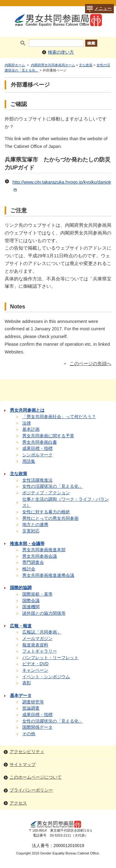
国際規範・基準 (37, 594)
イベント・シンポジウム (46, 677)
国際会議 (31, 601)
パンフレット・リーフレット (50, 658)
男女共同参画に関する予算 (48, 436)
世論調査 (31, 708)
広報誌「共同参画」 (42, 632)
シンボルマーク (37, 455)
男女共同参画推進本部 (44, 550)
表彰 (27, 683)
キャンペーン (35, 670)
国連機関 (31, 607)
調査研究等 (33, 702)
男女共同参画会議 (40, 556)
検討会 (29, 569)
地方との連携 (35, 525)
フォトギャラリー (40, 651)
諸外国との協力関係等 (44, 613)
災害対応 (31, 531)
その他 (29, 734)
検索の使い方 (61, 52)
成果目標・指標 (37, 448)
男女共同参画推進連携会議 (48, 575)
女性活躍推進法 (37, 480)
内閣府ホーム (15, 65)
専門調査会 (33, 562)
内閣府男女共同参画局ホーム (53, 65)
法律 (27, 423)
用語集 (29, 461)
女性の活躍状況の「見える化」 (53, 486)
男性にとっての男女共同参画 (50, 518)
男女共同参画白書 (40, 442)
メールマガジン (37, 639)
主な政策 (86, 65)
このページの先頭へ (90, 364)
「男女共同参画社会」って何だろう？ (59, 417)
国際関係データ (37, 727)
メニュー (98, 9)
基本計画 (31, 429)
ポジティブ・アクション (46, 493)
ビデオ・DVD (35, 664)
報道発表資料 (35, 645)
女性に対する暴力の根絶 (46, 512)
